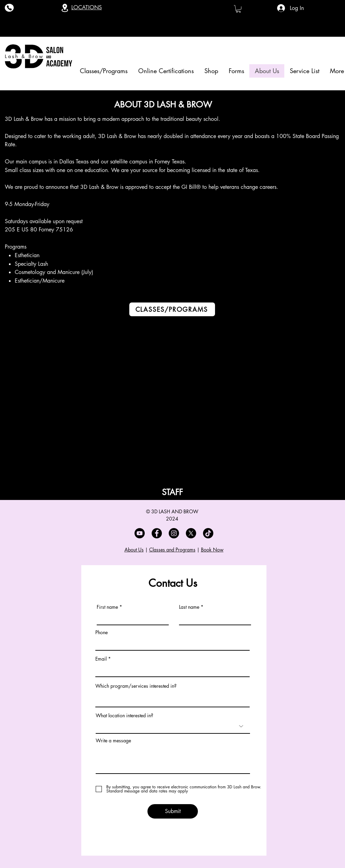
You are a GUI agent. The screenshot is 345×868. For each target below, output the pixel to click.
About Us (134, 550)
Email (101, 659)
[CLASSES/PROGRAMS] (172, 309)
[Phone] (9, 8)
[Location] (65, 8)
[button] (238, 9)
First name (107, 607)
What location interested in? (124, 716)
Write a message (113, 741)
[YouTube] (140, 533)
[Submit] (173, 811)
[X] (191, 533)
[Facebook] (157, 533)
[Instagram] (174, 533)
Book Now (212, 550)
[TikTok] (208, 533)
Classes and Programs (172, 550)
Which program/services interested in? (136, 686)
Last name (189, 607)
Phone (102, 632)
